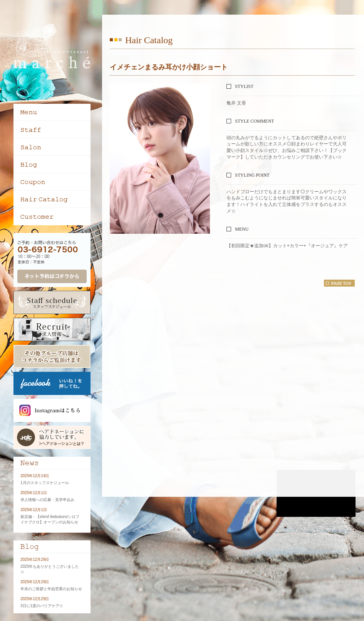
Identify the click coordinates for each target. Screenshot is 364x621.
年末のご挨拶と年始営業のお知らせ (51, 589)
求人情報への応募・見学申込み (47, 500)
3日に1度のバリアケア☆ (42, 606)
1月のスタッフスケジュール (45, 483)
